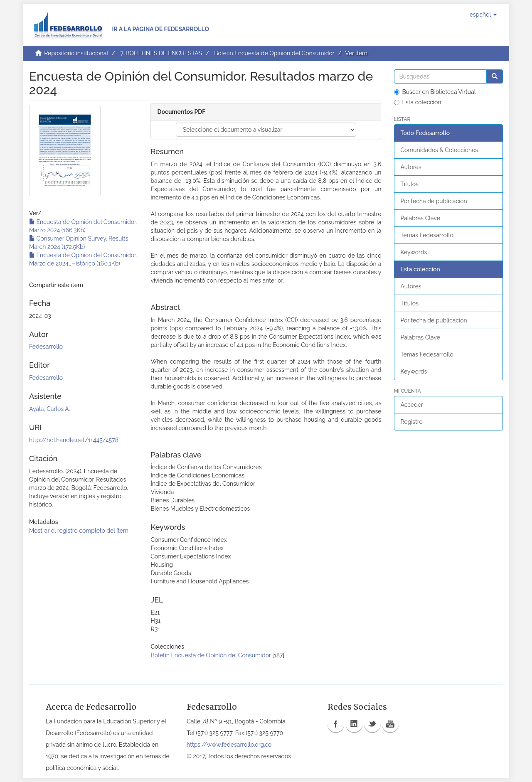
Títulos (410, 184)
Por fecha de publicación (434, 201)
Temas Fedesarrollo (427, 235)
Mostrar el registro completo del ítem (79, 531)
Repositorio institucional (76, 53)
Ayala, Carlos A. (49, 409)
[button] (483, 15)
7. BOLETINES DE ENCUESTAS (161, 53)
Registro (412, 422)
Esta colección (418, 102)
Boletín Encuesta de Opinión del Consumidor (274, 53)
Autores (411, 167)
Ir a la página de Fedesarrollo (160, 29)
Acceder (412, 405)
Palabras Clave (420, 218)
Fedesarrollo (46, 347)
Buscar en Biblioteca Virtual (435, 92)
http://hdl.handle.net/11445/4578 (74, 440)
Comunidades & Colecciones (440, 150)
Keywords (414, 252)
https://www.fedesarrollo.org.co (229, 745)
